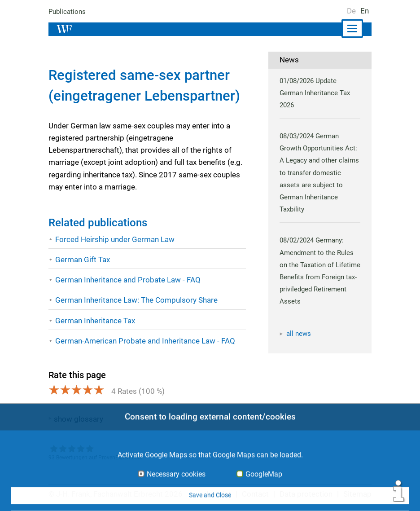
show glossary (78, 419)
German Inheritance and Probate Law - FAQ (128, 280)
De (351, 11)
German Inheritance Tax (95, 321)
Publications (67, 12)
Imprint (220, 494)
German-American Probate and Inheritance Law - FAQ (145, 341)
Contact (256, 494)
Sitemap (357, 494)
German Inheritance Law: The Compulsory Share (137, 300)
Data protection (307, 494)
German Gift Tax (83, 260)
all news (299, 334)
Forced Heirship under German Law (115, 239)
